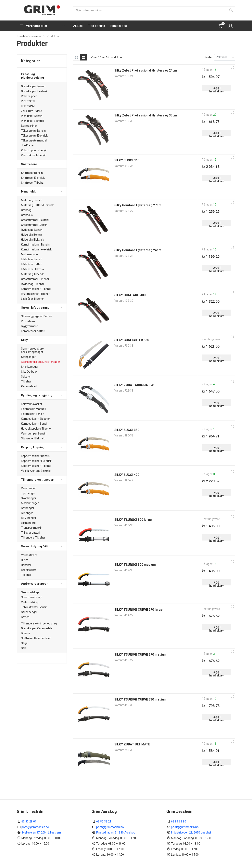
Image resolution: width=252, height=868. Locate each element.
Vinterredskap (30, 602)
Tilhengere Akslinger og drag (39, 623)
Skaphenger (29, 498)
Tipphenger (28, 493)
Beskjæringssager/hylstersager (41, 362)
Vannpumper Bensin (34, 434)
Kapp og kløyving (33, 447)
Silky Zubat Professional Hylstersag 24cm (146, 70)
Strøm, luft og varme (35, 308)
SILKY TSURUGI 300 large (133, 520)
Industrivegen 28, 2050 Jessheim (192, 833)
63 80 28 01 (29, 821)
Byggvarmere (30, 326)
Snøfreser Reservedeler (36, 638)
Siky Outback (29, 372)
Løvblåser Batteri (32, 264)
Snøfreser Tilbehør (33, 183)
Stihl (24, 648)
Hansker (26, 565)
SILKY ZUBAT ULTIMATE (132, 744)
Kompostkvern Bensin (35, 424)
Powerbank (28, 321)
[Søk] (150, 10)
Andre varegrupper (34, 584)
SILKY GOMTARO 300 (130, 295)
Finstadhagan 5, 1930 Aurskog (116, 833)
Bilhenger (27, 513)
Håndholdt (28, 192)
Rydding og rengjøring (37, 395)
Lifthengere (28, 523)
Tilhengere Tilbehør (33, 538)
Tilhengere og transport (38, 480)
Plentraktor (28, 101)
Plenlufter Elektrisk (33, 121)
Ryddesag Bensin (32, 230)
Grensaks (27, 215)
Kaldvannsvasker (32, 404)
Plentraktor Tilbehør (33, 155)
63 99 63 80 (179, 821)
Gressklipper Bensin (33, 86)
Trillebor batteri (31, 533)
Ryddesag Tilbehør (33, 284)
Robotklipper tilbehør (34, 150)
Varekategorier (42, 26)
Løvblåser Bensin (32, 259)
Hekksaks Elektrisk (32, 240)
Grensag (26, 210)
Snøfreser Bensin (32, 173)
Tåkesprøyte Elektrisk (34, 136)
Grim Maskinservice (29, 36)
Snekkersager (30, 367)
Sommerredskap (32, 597)
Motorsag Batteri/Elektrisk (37, 205)
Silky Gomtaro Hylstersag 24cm (138, 250)
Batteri (25, 617)
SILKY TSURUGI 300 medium (135, 565)
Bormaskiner (29, 126)
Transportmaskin (32, 528)
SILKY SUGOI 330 (127, 430)
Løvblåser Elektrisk (33, 269)
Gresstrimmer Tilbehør (35, 279)
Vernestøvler (29, 555)
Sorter (209, 57)
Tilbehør (26, 381)
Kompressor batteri (33, 331)
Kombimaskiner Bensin (35, 245)
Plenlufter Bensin (32, 116)
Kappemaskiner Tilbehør (36, 466)
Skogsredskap (30, 592)
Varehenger (28, 488)
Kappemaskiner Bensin (35, 456)
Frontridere (28, 106)
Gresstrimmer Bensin (34, 225)
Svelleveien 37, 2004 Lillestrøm (41, 833)
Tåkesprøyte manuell (34, 140)
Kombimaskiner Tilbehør (36, 289)
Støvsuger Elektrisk (33, 438)
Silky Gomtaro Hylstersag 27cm (138, 205)
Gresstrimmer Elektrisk (35, 220)
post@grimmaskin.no (35, 827)
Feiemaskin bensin (33, 414)
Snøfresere (29, 164)
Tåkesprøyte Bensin (33, 131)
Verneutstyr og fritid (35, 546)
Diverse (26, 633)
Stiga (24, 643)
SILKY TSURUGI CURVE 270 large (139, 610)
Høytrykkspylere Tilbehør (36, 429)
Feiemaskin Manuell (33, 409)
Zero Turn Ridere (31, 111)
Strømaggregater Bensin (37, 316)
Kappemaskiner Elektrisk (36, 461)
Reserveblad (29, 386)
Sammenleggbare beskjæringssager (32, 350)
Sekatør (26, 377)
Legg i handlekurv (216, 89)
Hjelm (25, 560)
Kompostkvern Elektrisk (36, 419)
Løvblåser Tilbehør (32, 299)
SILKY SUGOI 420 (127, 475)
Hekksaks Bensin (31, 235)
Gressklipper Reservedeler (37, 628)
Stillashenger (29, 612)
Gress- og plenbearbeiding (32, 76)
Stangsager (28, 357)
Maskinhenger (30, 503)
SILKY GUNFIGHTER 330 (132, 340)
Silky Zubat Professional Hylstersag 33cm (146, 115)
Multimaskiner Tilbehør (35, 294)
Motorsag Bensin (32, 200)
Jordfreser (28, 145)
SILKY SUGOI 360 (127, 160)
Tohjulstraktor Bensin (34, 607)
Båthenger (28, 508)
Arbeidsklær (29, 570)
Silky (24, 340)
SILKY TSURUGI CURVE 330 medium (140, 699)
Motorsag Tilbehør (32, 274)
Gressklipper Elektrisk (34, 91)
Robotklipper (29, 96)
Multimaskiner (30, 254)
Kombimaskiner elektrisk (36, 249)
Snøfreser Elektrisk (33, 178)
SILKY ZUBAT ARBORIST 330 (135, 385)
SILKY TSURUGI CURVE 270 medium (140, 654)
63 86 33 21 (104, 821)
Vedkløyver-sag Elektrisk (36, 471)
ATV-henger (29, 518)
